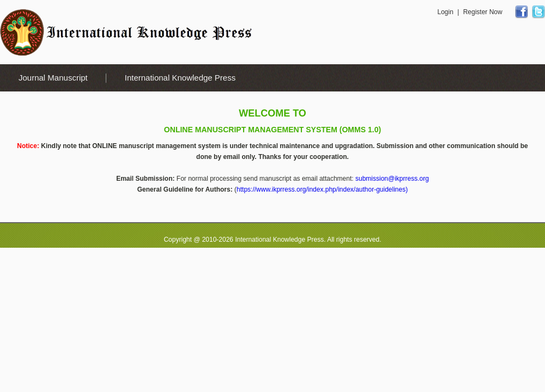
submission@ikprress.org (392, 179)
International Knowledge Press (180, 78)
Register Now (483, 12)
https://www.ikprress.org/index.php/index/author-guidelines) (322, 189)
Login (445, 12)
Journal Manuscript (53, 78)
